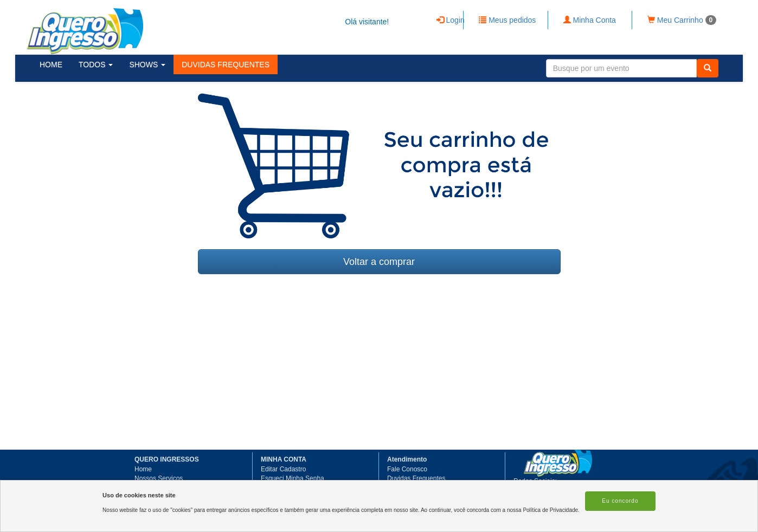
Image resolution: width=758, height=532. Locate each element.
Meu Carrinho (682, 20)
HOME (51, 64)
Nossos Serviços (159, 478)
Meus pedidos (507, 20)
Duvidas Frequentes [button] (416, 478)
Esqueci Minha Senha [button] (293, 478)
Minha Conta (590, 20)
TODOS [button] (96, 64)
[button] (226, 64)
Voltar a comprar (379, 262)
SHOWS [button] (147, 64)
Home (143, 469)
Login (451, 20)
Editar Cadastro (283, 469)
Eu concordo (620, 501)
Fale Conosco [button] (407, 469)
